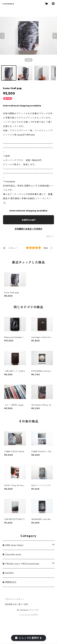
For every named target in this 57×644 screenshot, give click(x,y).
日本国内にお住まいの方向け (29, 229)
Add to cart (29, 220)
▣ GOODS (8, 573)
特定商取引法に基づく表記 (17, 604)
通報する (50, 236)
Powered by (28, 615)
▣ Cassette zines (12, 554)
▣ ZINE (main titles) (13, 545)
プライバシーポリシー (15, 599)
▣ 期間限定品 (9, 582)
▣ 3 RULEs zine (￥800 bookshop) (21, 564)
